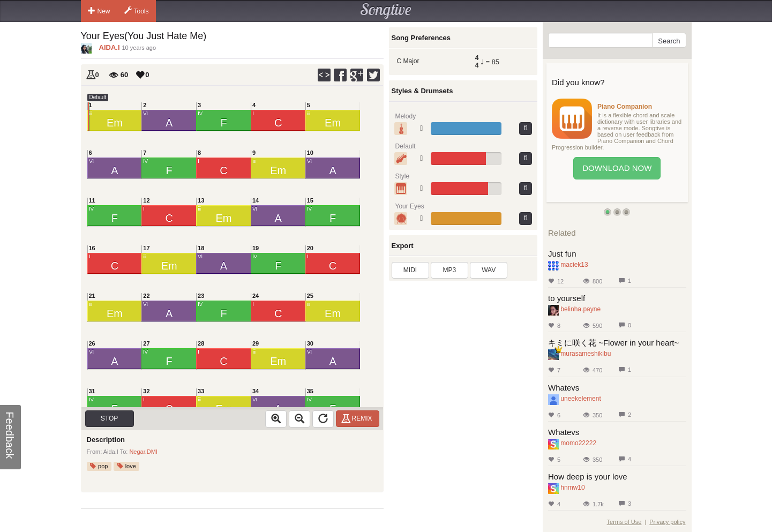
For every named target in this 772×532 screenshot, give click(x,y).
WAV (489, 270)
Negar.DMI (143, 452)
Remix (358, 418)
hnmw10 (572, 488)
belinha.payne (580, 309)
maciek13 (574, 265)
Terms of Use (624, 522)
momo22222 (578, 443)
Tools (137, 11)
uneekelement (580, 399)
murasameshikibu (586, 354)
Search (669, 41)
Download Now (617, 168)
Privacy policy (667, 522)
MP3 (450, 270)
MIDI (410, 270)
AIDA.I (110, 47)
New (99, 11)
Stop (109, 418)
